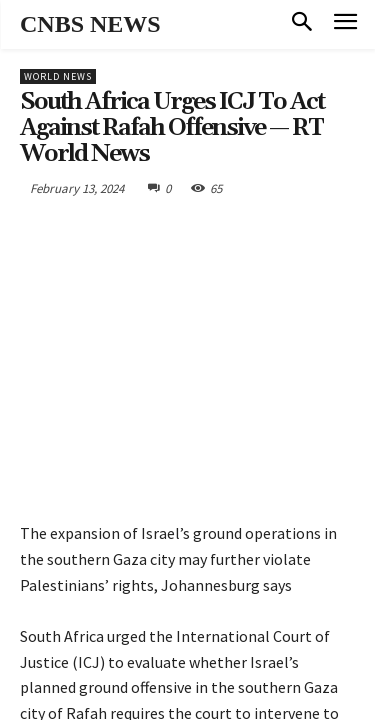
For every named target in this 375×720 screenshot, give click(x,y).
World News (58, 76)
